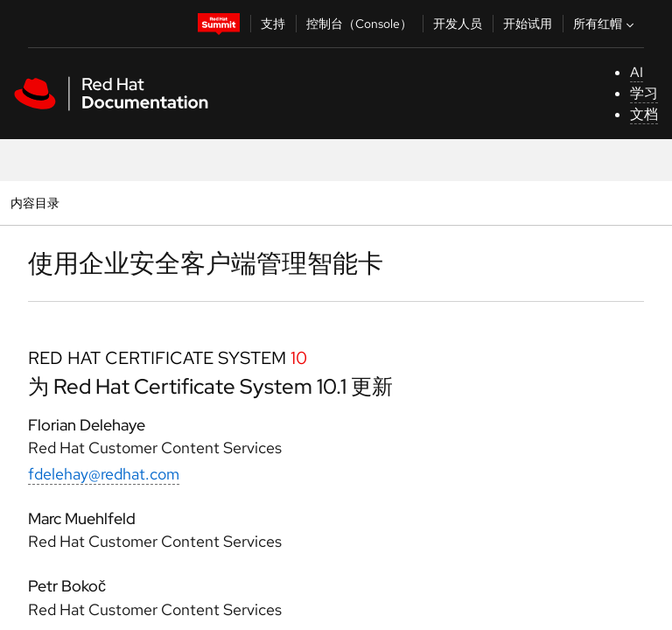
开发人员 (458, 24)
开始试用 (528, 24)
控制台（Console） (359, 24)
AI (637, 72)
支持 (273, 24)
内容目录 (35, 203)
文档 (644, 114)
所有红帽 (605, 24)
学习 (644, 93)
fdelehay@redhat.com (104, 474)
